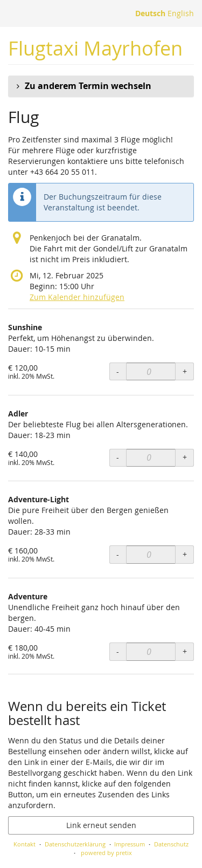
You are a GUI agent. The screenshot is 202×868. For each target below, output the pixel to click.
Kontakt (25, 844)
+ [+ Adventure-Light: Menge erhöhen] (185, 554)
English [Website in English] (181, 13)
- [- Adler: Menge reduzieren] (118, 457)
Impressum (130, 844)
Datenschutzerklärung (75, 844)
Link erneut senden (101, 825)
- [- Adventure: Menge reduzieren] (118, 651)
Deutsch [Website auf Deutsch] (150, 13)
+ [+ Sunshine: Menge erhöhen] (185, 371)
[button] (101, 86)
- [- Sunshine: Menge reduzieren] (118, 371)
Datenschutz (171, 844)
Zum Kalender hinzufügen (77, 297)
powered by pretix (106, 853)
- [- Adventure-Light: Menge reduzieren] (118, 554)
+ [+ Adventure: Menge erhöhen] (185, 651)
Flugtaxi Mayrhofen (95, 48)
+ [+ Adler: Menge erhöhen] (185, 457)
